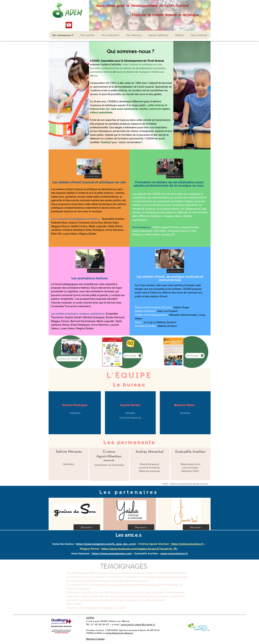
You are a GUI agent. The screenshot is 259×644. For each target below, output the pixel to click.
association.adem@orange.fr (138, 624)
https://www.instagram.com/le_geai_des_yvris (105, 544)
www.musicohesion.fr (174, 553)
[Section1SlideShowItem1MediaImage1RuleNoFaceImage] (129, 603)
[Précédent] (18, 585)
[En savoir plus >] (93, 176)
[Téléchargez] (133, 356)
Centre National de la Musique (119, 633)
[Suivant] (241, 585)
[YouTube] (69, 25)
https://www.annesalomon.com (111, 553)
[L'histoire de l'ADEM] (70, 359)
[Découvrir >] (87, 527)
